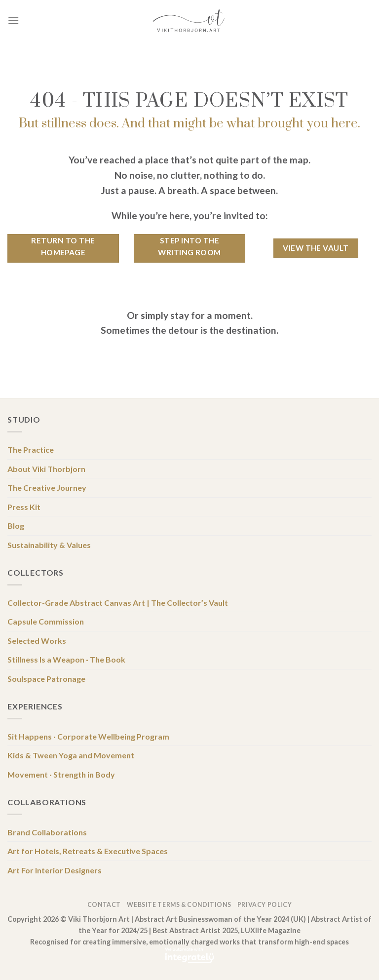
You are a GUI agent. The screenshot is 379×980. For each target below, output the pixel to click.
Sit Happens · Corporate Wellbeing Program (88, 736)
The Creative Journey (47, 488)
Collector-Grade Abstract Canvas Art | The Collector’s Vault (118, 603)
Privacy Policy (265, 905)
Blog (16, 526)
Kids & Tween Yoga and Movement (71, 755)
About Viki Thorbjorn (46, 469)
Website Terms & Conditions (179, 905)
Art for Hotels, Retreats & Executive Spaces (88, 851)
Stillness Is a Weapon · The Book (66, 659)
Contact (104, 905)
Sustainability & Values (49, 545)
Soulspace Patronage (46, 679)
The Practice (31, 450)
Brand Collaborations (47, 832)
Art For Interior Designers (55, 870)
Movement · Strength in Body (61, 774)
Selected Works (37, 641)
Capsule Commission (46, 621)
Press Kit (24, 507)
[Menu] (13, 20)
